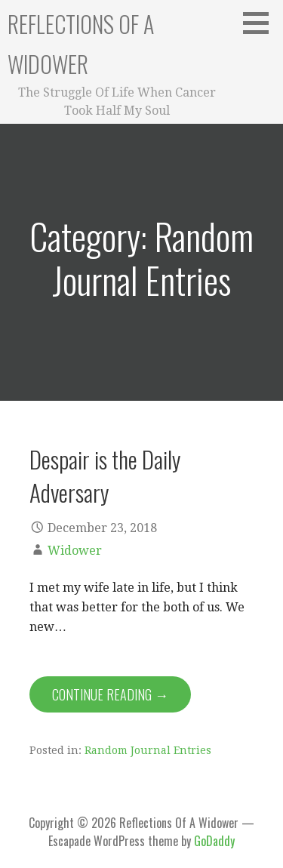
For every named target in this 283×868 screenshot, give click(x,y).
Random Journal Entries (148, 750)
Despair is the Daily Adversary (105, 475)
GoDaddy (214, 841)
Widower (75, 551)
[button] (261, 23)
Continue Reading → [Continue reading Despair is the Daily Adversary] (110, 694)
